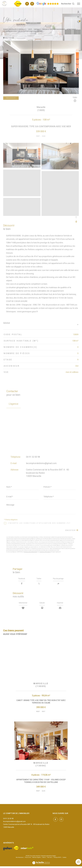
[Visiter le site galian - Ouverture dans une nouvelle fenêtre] (8, 850)
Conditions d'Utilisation (45, 552)
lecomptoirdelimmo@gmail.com (41, 463)
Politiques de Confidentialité (30, 552)
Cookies (64, 859)
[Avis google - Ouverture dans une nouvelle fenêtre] (48, 5)
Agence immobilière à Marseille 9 (15, 29)
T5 (4, 31)
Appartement (71, 29)
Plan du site (28, 859)
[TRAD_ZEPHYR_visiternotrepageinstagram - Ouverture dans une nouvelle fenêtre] (32, 4)
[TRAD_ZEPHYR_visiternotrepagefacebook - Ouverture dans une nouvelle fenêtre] (27, 4)
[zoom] (22, 167)
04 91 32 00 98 (33, 457)
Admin (44, 859)
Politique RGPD (57, 859)
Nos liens (50, 859)
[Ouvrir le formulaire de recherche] (68, 4)
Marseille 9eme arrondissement (54, 29)
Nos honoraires (20, 859)
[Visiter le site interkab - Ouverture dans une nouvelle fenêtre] (27, 850)
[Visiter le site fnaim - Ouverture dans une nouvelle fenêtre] (16, 850)
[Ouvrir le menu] (79, 4)
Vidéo (75, 97)
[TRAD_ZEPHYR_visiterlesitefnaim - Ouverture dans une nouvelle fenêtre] (18, 6)
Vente (30, 29)
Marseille (37, 29)
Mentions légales (37, 859)
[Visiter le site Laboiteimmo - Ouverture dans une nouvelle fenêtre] (41, 863)
